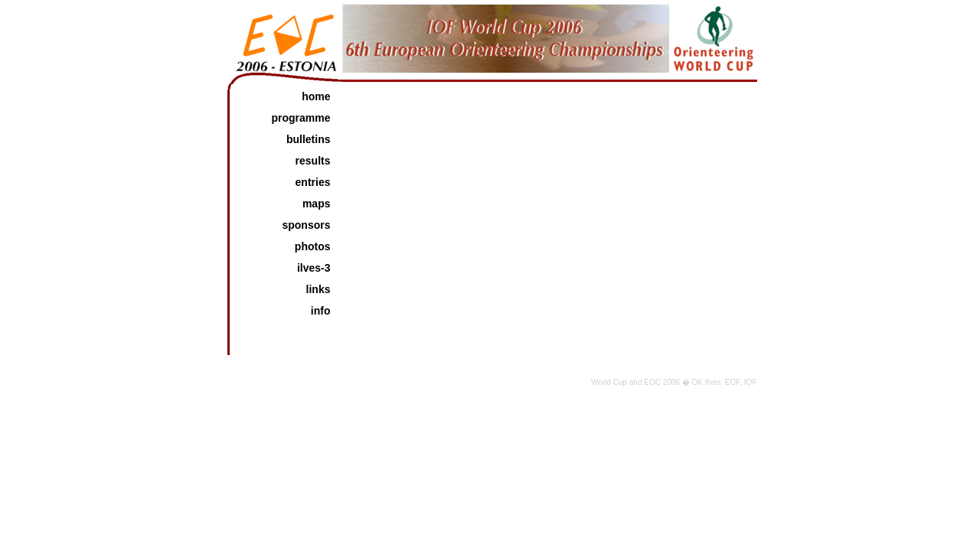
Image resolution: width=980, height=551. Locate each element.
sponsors (306, 225)
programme (301, 118)
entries (313, 182)
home (316, 96)
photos (313, 246)
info (321, 311)
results (313, 161)
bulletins (309, 139)
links (318, 289)
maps (317, 204)
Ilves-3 (314, 268)
